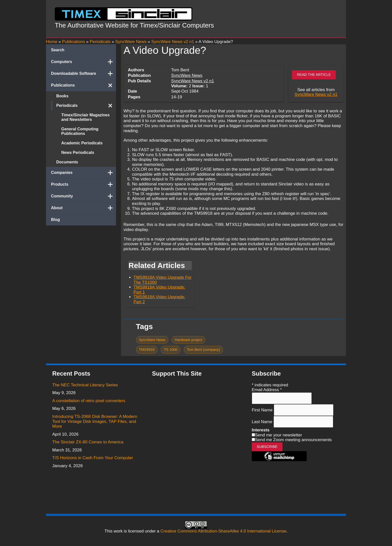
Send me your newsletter (278, 435)
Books (62, 96)
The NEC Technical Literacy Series (85, 385)
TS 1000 (171, 350)
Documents (67, 162)
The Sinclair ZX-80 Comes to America (88, 442)
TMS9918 (147, 350)
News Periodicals (78, 153)
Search (58, 50)
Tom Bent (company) (203, 350)
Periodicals (86, 106)
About (83, 208)
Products (83, 184)
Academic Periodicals (82, 143)
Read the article (314, 75)
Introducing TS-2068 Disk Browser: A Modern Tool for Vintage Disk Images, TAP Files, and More (95, 421)
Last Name (263, 422)
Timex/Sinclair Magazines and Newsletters (85, 117)
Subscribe (267, 447)
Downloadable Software (83, 74)
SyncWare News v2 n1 (193, 81)
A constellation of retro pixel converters (89, 401)
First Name (263, 410)
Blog (55, 220)
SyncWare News (187, 75)
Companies (83, 173)
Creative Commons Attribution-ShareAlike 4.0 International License (223, 531)
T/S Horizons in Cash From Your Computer (93, 458)
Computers (83, 62)
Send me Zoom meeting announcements (293, 440)
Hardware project (188, 340)
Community (83, 196)
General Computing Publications (80, 131)
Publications (83, 85)
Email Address (267, 390)
